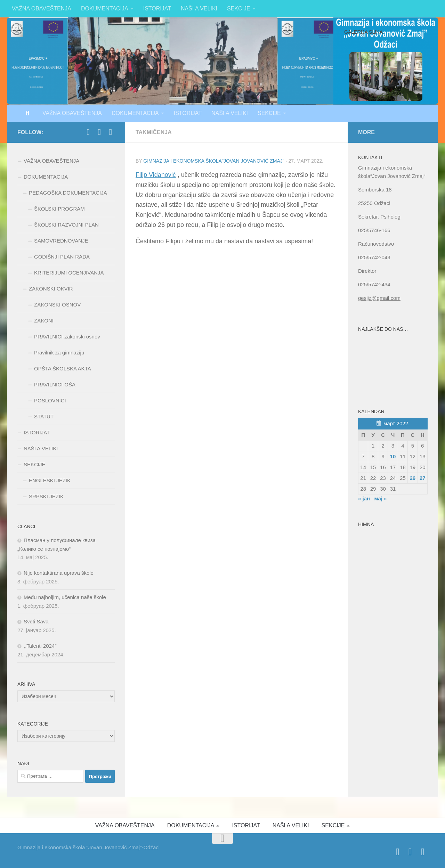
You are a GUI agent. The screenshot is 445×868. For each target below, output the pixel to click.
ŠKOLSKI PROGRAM (59, 209)
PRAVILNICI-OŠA (55, 384)
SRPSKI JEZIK (46, 496)
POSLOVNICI (50, 400)
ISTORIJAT (157, 9)
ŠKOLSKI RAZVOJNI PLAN (66, 225)
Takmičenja (154, 132)
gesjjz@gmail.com (379, 298)
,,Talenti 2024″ (40, 646)
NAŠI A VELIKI (199, 9)
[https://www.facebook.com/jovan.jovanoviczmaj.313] (88, 132)
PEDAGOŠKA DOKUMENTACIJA (68, 193)
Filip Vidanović (156, 175)
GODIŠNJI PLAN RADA (62, 257)
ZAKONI (44, 321)
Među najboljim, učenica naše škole (65, 597)
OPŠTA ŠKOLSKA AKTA (63, 369)
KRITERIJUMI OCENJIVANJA (69, 273)
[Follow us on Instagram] (111, 132)
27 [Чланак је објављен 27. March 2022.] (423, 478)
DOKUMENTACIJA (105, 9)
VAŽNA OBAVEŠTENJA (42, 9)
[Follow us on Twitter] (99, 132)
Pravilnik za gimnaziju (59, 353)
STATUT (44, 416)
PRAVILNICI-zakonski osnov (67, 337)
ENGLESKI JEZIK (50, 480)
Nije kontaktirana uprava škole (59, 573)
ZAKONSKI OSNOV (57, 305)
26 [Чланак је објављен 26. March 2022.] (412, 478)
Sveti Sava (36, 621)
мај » (381, 498)
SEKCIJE (239, 9)
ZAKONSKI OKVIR (51, 289)
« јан (364, 498)
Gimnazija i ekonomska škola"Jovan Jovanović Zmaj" (214, 161)
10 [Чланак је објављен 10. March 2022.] (393, 456)
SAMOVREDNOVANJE (61, 241)
